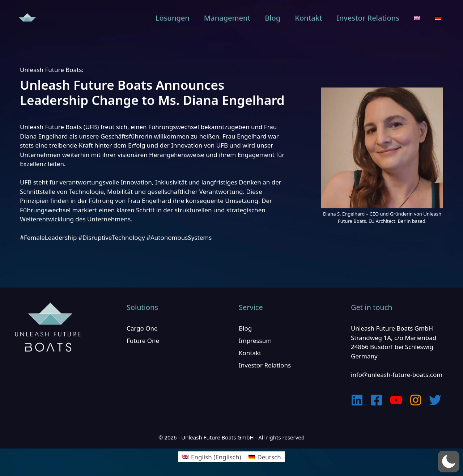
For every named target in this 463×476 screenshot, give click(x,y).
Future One (143, 341)
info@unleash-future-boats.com (397, 375)
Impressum (255, 341)
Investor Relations (368, 18)
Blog (273, 18)
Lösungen (173, 18)
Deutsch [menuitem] (269, 457)
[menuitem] (417, 18)
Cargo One (142, 328)
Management (227, 18)
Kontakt (308, 18)
